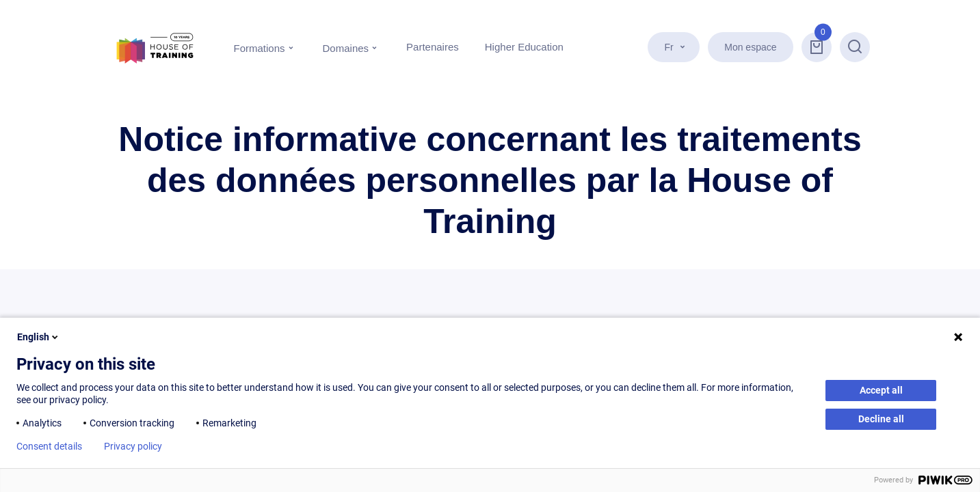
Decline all (881, 419)
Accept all (881, 390)
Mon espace (750, 47)
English (39, 337)
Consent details (49, 446)
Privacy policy (133, 446)
